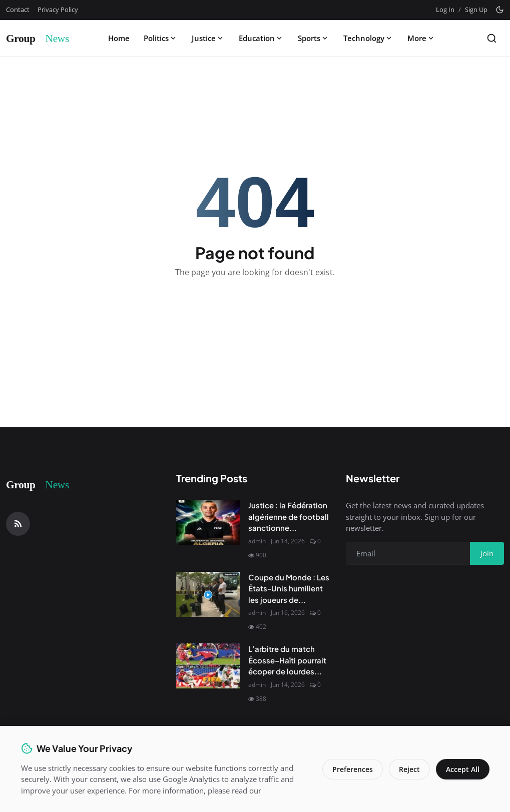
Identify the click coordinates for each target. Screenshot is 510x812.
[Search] (492, 38)
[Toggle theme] (500, 10)
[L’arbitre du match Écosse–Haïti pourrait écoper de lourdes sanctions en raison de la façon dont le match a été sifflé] (208, 666)
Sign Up (476, 10)
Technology (368, 38)
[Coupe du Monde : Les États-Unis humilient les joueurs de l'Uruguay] (208, 594)
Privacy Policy (58, 10)
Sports (314, 38)
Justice (208, 38)
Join (487, 553)
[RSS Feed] (18, 524)
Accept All (463, 769)
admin (257, 541)
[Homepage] (44, 38)
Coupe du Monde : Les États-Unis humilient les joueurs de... (289, 588)
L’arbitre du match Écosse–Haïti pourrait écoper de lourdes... (287, 660)
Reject (409, 769)
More (421, 38)
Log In (445, 10)
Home (119, 38)
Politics (161, 38)
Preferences (353, 769)
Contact (18, 10)
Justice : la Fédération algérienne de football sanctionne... (289, 516)
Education (261, 38)
